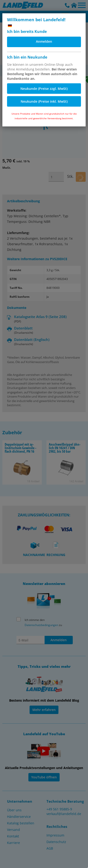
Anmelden (44, 41)
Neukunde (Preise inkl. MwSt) (44, 101)
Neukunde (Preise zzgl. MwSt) (44, 89)
